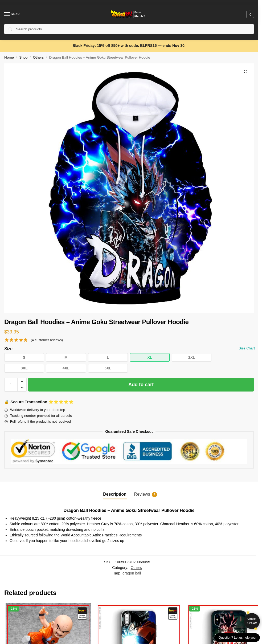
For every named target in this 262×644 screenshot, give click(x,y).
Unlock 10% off (252, 621)
